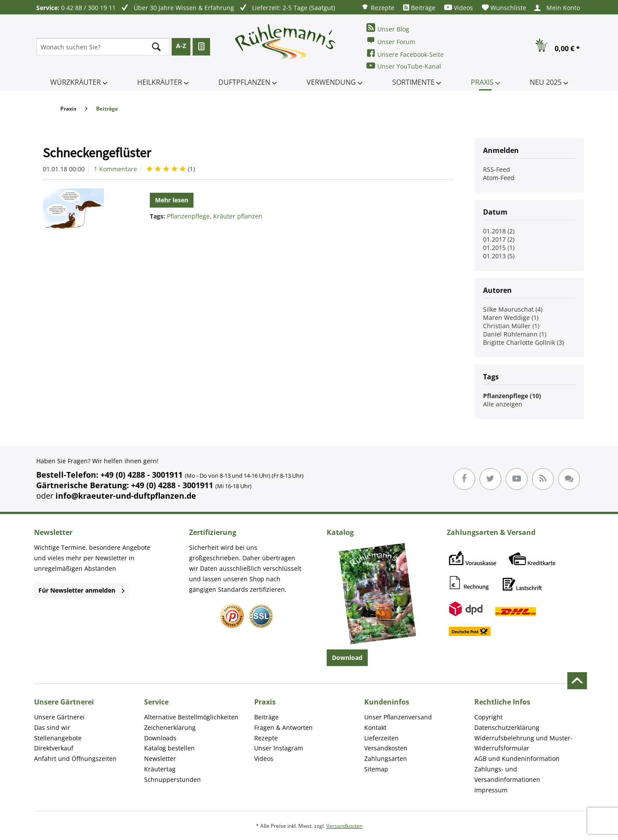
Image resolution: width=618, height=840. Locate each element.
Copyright (489, 717)
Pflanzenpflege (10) (512, 396)
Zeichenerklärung (170, 727)
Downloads (160, 738)
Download (347, 658)
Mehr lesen (172, 200)
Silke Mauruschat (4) (513, 309)
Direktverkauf (54, 748)
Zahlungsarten (386, 758)
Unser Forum (391, 41)
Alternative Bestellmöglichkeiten (191, 717)
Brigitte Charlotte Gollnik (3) (523, 342)
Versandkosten (386, 748)
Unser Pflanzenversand (398, 717)
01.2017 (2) (499, 239)
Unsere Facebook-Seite (405, 54)
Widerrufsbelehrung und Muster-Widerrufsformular (523, 743)
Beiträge (419, 8)
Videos (459, 8)
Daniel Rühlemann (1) (515, 334)
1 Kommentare (116, 169)
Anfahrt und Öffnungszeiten (75, 758)
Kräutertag (160, 769)
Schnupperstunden (173, 779)
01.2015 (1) (499, 248)
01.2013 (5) (499, 256)
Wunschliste (504, 8)
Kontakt (375, 727)
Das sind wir (52, 727)
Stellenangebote (58, 738)
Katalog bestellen (169, 748)
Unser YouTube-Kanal (404, 66)
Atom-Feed (499, 178)
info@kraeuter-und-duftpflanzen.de (126, 496)
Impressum (491, 790)
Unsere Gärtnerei (59, 717)
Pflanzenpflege (188, 216)
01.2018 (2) (499, 231)
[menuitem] (378, 7)
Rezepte (378, 7)
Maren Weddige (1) (511, 318)
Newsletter (160, 758)
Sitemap (376, 769)
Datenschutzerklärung (507, 727)
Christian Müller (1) (511, 326)
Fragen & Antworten (283, 727)
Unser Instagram (279, 748)
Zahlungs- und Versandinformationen (507, 774)
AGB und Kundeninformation (517, 758)
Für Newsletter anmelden (81, 590)
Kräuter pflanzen (238, 216)
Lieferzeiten (382, 738)
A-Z (181, 46)
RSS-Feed (497, 169)
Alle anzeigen (503, 404)
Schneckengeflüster (97, 153)
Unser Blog (388, 28)
